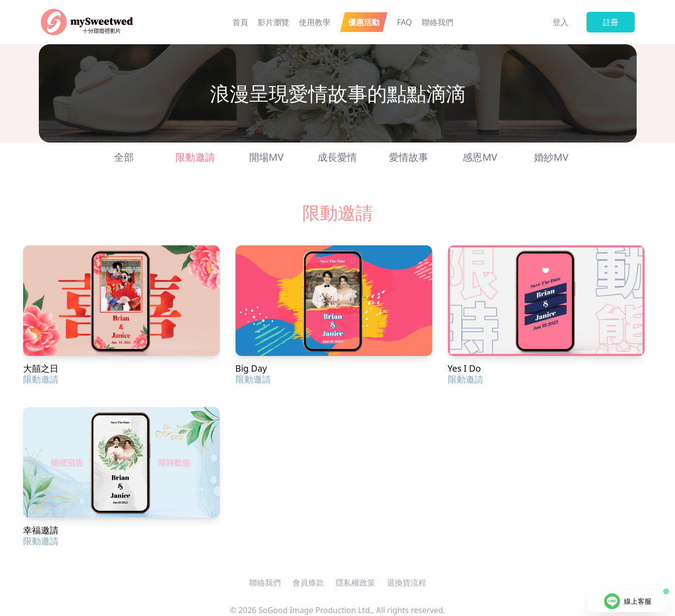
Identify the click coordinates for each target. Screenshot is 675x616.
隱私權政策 (355, 583)
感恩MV (480, 157)
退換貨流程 (407, 583)
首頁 (240, 22)
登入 (560, 22)
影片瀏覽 (273, 22)
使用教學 (315, 22)
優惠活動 (364, 22)
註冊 (611, 22)
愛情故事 (409, 157)
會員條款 (308, 583)
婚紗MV (551, 157)
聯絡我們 (438, 22)
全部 (124, 157)
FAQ (404, 22)
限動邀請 (195, 157)
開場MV (266, 157)
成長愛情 (337, 157)
